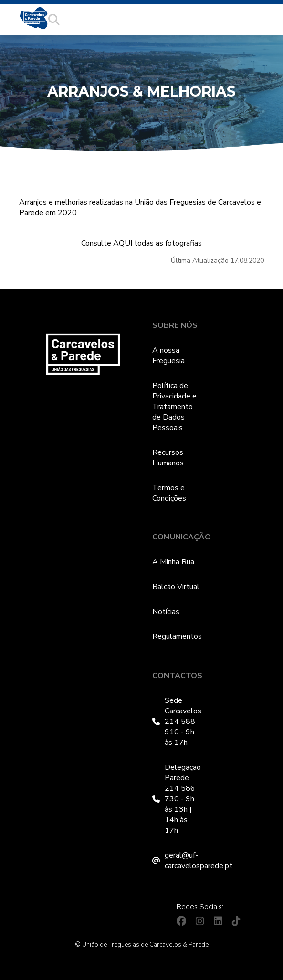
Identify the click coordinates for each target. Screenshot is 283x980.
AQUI (123, 243)
